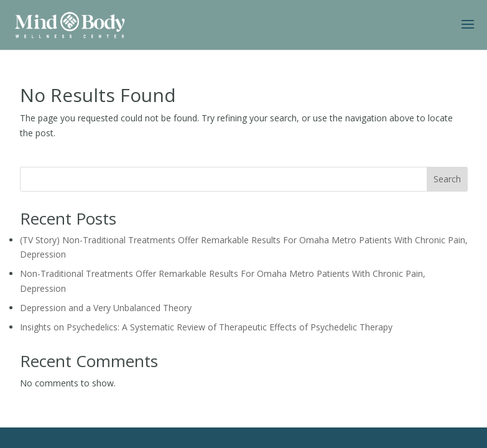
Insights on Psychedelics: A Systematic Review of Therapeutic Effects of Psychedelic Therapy (206, 327)
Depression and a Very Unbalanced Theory (106, 308)
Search (447, 179)
